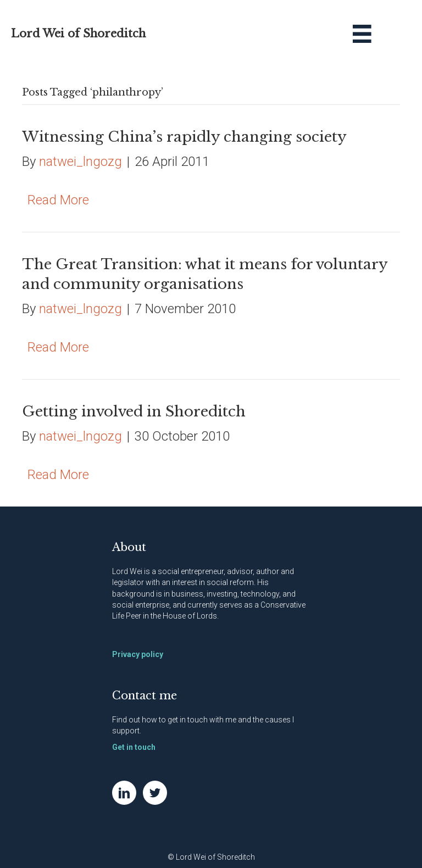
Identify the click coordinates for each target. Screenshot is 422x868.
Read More (58, 200)
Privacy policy (138, 654)
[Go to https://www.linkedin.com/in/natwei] (124, 793)
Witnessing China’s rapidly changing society (184, 137)
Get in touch (134, 747)
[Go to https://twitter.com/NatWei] (155, 793)
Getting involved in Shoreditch (134, 411)
